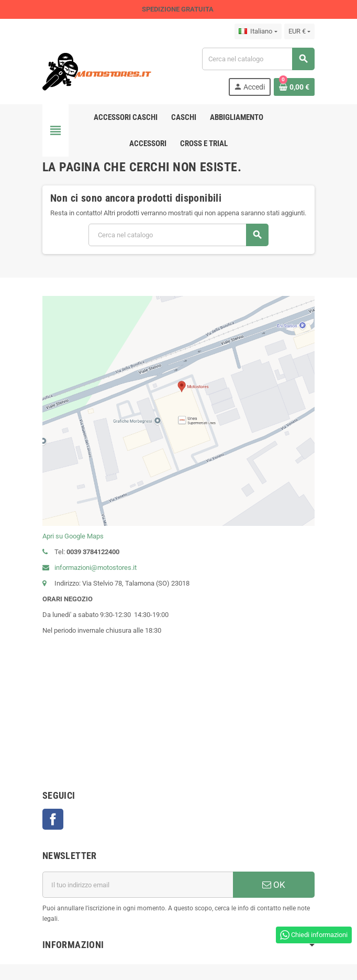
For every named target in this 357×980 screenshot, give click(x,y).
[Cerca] (258, 59)
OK (274, 885)
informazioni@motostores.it (90, 568)
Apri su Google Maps (73, 536)
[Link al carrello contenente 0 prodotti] (294, 87)
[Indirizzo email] (138, 885)
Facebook (53, 819)
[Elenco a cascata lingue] (258, 31)
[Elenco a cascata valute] (299, 31)
